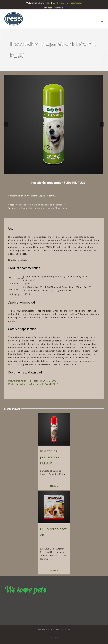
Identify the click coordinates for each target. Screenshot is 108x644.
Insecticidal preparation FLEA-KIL (49, 457)
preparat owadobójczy (49, 208)
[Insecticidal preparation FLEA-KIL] (54, 429)
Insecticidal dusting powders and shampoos (42, 205)
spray (64, 208)
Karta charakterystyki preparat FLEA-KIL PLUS (33, 384)
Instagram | (59, 8)
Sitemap (66, 629)
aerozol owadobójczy (25, 208)
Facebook (48, 8)
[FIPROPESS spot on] (54, 507)
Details (55, 486)
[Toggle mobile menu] (102, 21)
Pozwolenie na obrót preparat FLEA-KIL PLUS (32, 381)
